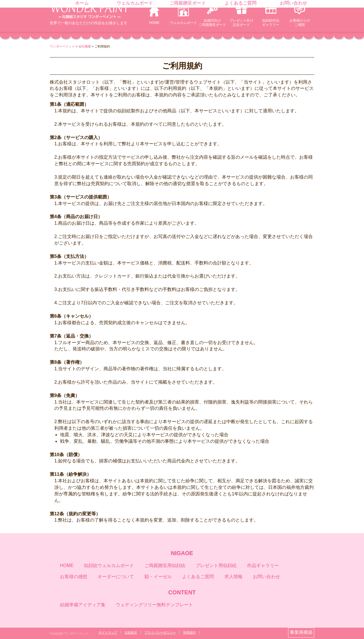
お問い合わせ (293, 3)
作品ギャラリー (263, 565)
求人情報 (233, 577)
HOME (154, 23)
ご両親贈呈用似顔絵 (165, 565)
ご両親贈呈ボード (188, 3)
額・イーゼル (158, 577)
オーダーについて (116, 577)
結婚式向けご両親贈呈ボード (212, 23)
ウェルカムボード (183, 23)
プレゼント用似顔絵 (216, 565)
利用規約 (189, 632)
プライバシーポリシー (160, 632)
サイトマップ (108, 632)
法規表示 (131, 632)
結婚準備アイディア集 (83, 605)
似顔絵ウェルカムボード (109, 565)
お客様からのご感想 (300, 23)
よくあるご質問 (241, 3)
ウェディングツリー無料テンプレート (154, 605)
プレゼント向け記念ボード (241, 23)
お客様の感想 (74, 577)
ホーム (82, 3)
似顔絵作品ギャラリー (271, 23)
